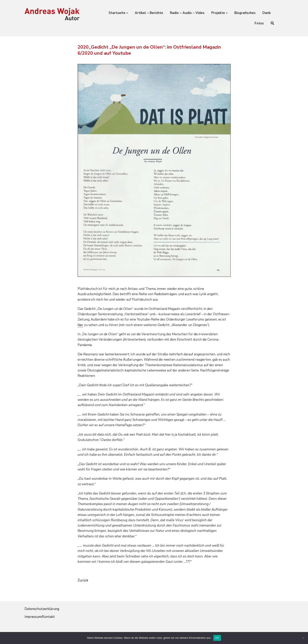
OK (217, 638)
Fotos (259, 23)
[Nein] (303, 638)
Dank (267, 13)
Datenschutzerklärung (42, 609)
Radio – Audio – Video (187, 13)
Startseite (117, 13)
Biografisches (245, 13)
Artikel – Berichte (149, 13)
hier (80, 325)
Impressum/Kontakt (40, 617)
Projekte (218, 13)
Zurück (83, 580)
